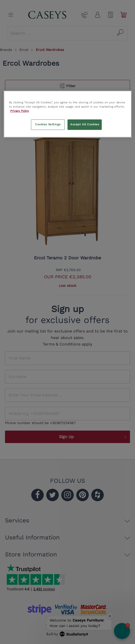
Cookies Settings (48, 125)
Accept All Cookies (85, 125)
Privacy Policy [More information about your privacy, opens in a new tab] (20, 111)
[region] (68, 114)
